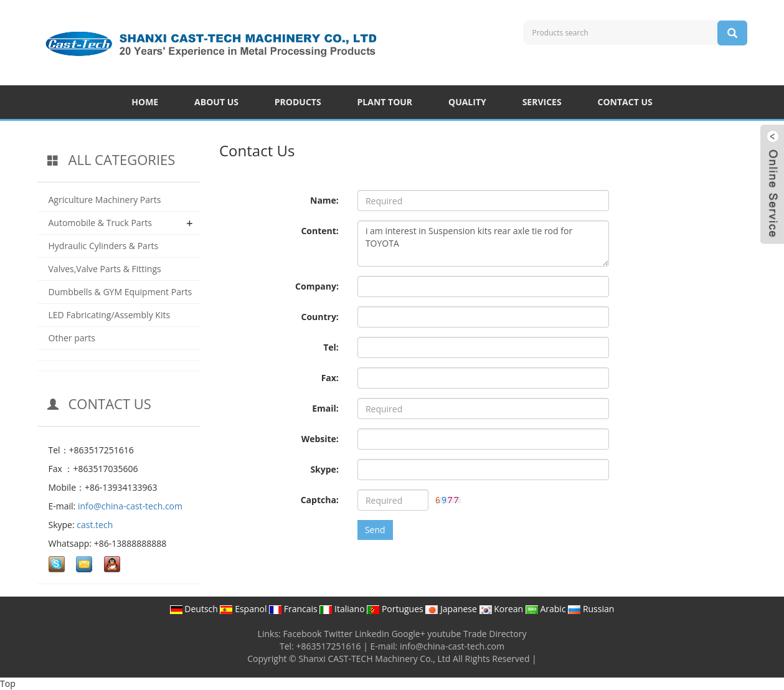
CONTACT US (625, 102)
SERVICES (542, 102)
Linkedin (372, 634)
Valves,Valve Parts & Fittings (105, 269)
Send (375, 530)
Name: (324, 200)
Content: (319, 231)
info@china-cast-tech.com (130, 506)
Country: (319, 317)
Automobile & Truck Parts (101, 223)
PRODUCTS (298, 102)
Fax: (330, 378)
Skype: (324, 469)
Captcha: (320, 500)
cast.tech (95, 525)
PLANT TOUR (385, 102)
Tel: (331, 347)
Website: (320, 439)
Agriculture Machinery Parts (105, 200)
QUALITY (467, 102)
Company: (317, 286)
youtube (444, 634)
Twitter (338, 634)
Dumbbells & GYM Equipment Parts (120, 292)
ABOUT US (216, 102)
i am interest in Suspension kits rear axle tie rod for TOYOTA (483, 243)
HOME (145, 102)
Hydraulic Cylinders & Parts (104, 246)
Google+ (409, 634)
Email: (325, 408)
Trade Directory (495, 634)
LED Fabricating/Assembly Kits (110, 315)
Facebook (302, 634)
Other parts (72, 338)
